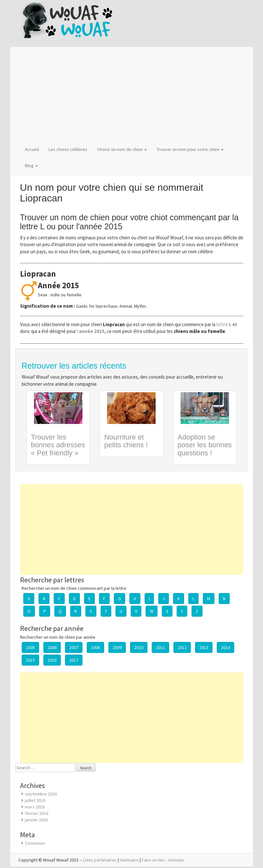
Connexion (35, 843)
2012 (182, 647)
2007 (74, 647)
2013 (204, 647)
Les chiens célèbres (68, 149)
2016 (52, 660)
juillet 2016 (35, 800)
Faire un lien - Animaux (163, 860)
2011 (160, 647)
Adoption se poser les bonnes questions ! (205, 445)
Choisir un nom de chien (122, 149)
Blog (31, 166)
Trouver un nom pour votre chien (190, 149)
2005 (30, 647)
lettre (225, 324)
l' (91, 331)
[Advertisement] (132, 94)
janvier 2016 (36, 820)
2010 (139, 647)
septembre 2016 (41, 794)
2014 (225, 647)
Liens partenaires (100, 860)
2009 (117, 647)
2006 (52, 647)
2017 (74, 660)
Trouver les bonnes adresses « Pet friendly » (58, 445)
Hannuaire (129, 860)
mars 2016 (35, 807)
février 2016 (37, 813)
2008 (95, 647)
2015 (30, 660)
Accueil (32, 149)
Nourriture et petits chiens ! (126, 441)
